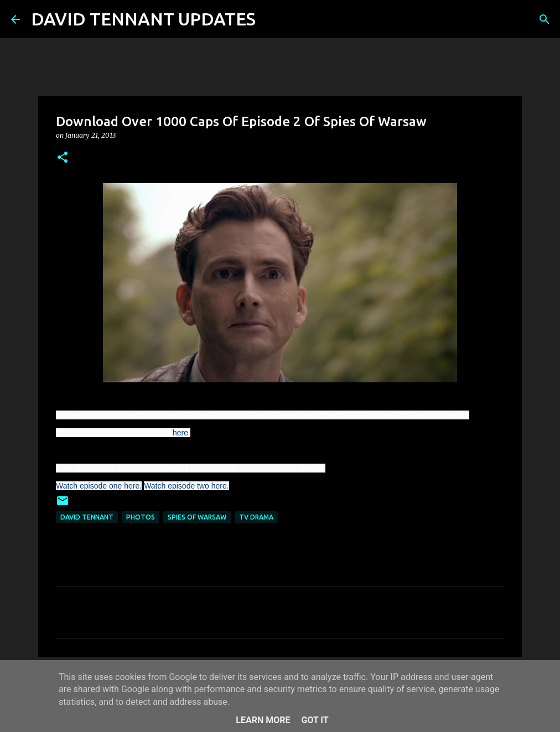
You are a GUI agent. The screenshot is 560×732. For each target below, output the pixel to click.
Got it (315, 720)
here (180, 433)
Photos (141, 517)
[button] (63, 158)
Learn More (263, 720)
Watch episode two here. (186, 486)
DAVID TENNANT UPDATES (143, 19)
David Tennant (87, 517)
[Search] (271, 19)
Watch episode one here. (99, 486)
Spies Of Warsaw (197, 517)
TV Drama (256, 517)
